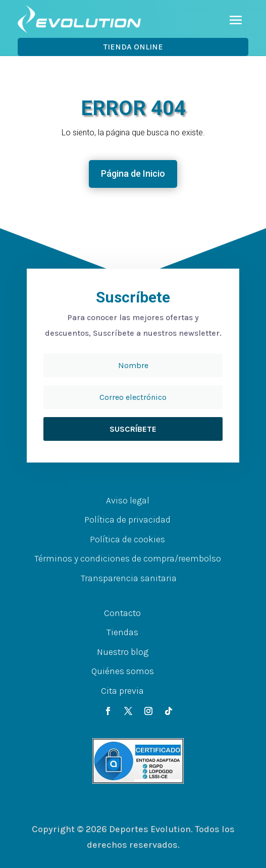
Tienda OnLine (133, 47)
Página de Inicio (133, 173)
